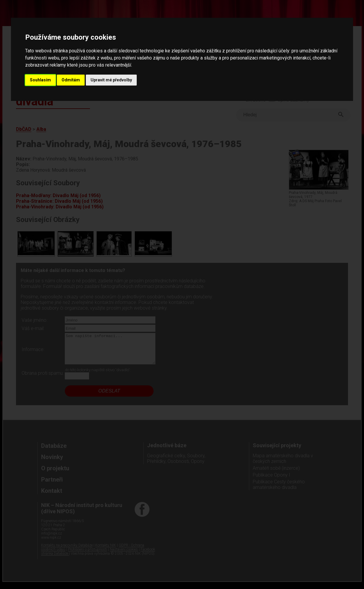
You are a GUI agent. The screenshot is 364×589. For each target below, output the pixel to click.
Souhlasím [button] (40, 80)
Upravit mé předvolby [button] (111, 80)
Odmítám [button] (71, 80)
